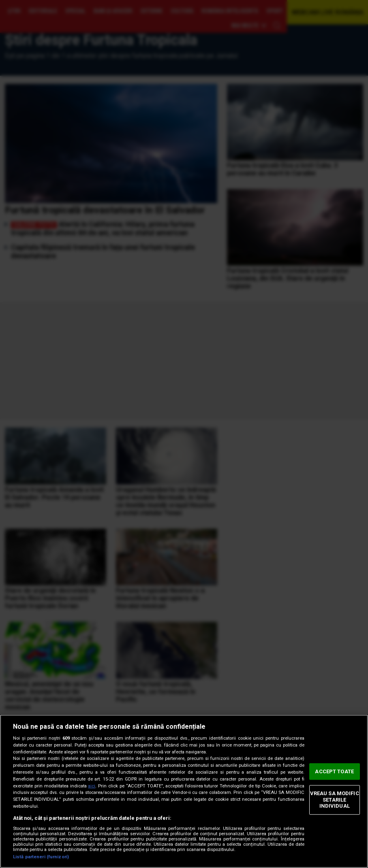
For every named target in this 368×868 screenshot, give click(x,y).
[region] (184, 791)
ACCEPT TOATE (334, 771)
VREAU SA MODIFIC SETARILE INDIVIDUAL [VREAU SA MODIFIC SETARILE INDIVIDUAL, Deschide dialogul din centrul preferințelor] (335, 800)
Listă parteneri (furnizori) (41, 857)
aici (92, 786)
